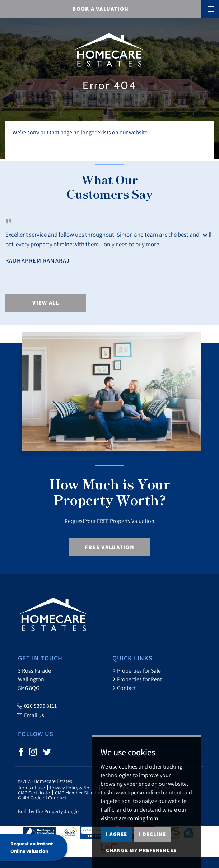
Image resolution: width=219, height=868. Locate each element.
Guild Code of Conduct (42, 798)
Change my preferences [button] (141, 850)
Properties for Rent (137, 679)
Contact (124, 688)
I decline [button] (152, 834)
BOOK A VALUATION (100, 9)
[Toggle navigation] (210, 8)
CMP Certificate (34, 793)
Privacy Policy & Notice (73, 788)
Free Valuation (109, 547)
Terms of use (31, 788)
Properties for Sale (137, 670)
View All (46, 303)
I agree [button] (117, 834)
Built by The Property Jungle (48, 811)
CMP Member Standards (80, 793)
